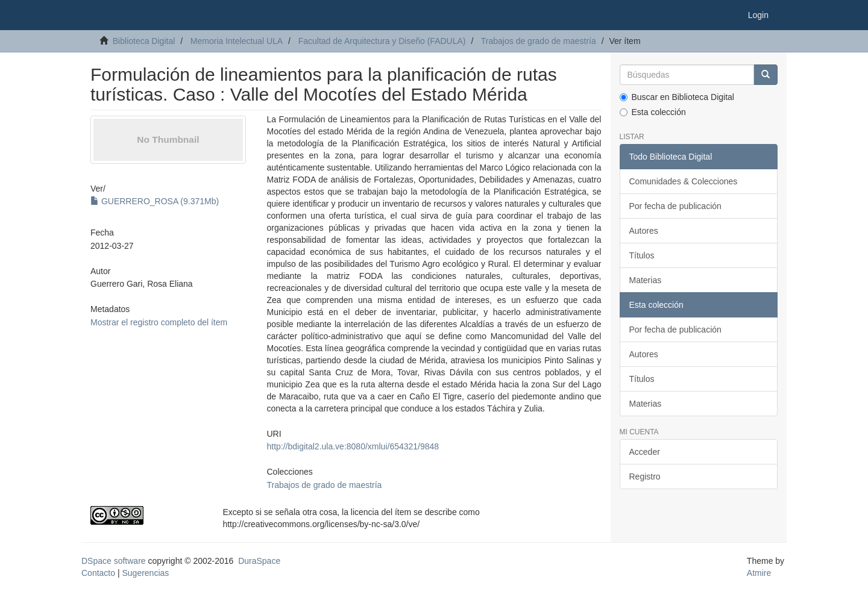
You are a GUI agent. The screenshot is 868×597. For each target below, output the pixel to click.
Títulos (642, 255)
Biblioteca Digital (144, 41)
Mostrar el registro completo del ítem (159, 322)
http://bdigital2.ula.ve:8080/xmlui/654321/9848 (353, 446)
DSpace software (114, 561)
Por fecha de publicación (675, 206)
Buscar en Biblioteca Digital (677, 97)
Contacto (98, 573)
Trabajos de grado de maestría (539, 41)
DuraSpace (259, 561)
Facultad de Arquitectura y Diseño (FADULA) (382, 41)
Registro (645, 477)
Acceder (645, 452)
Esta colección (653, 112)
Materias (646, 280)
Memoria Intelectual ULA (237, 41)
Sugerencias (145, 573)
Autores (644, 231)
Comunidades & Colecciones (684, 181)
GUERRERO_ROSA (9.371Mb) (155, 201)
